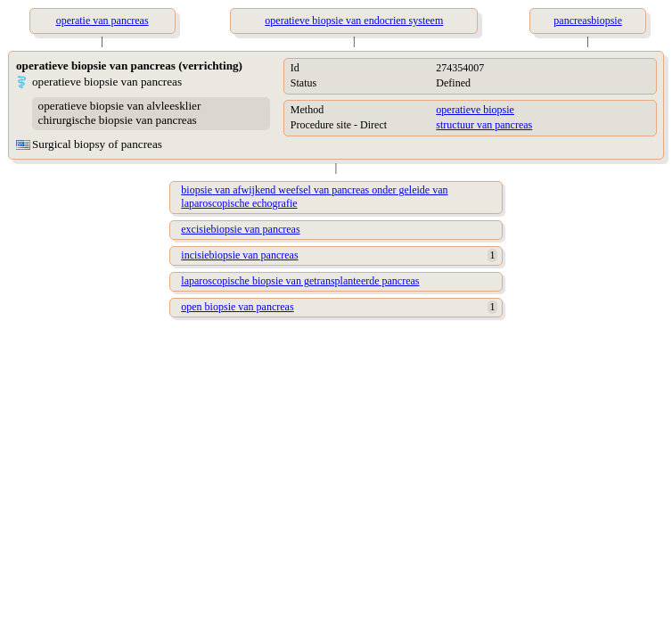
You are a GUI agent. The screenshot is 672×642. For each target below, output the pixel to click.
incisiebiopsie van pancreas (239, 255)
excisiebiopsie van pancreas (240, 229)
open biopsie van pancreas (237, 307)
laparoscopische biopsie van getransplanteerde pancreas (300, 281)
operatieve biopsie (475, 110)
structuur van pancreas (484, 125)
